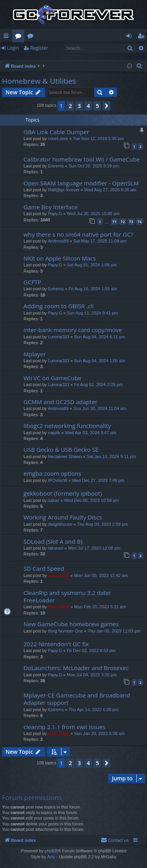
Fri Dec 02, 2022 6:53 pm (91, 651)
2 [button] (70, 106)
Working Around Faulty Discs (63, 517)
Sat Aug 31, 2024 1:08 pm (92, 265)
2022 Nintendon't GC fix (56, 644)
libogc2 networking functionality (67, 426)
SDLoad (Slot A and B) (53, 541)
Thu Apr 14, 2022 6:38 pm (93, 710)
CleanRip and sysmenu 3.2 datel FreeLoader (67, 596)
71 (114, 222)
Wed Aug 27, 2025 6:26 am (110, 190)
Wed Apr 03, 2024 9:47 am (91, 433)
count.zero (58, 138)
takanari (55, 548)
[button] (107, 106)
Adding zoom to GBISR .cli (59, 306)
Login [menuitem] (130, 37)
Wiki (32, 37)
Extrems (56, 166)
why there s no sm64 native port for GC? (78, 234)
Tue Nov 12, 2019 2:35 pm (98, 138)
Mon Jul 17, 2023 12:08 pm (94, 548)
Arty (51, 857)
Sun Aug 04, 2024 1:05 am (100, 361)
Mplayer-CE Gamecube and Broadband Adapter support (77, 699)
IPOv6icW (57, 480)
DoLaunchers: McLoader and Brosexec (76, 668)
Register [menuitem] (143, 37)
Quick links (8, 37)
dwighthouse (60, 524)
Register (39, 48)
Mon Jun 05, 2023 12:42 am (101, 575)
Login (13, 48)
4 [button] (88, 106)
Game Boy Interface (51, 207)
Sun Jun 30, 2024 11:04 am (100, 408)
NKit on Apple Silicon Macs (60, 258)
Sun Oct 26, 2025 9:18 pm (94, 166)
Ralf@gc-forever (64, 190)
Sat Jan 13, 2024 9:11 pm (111, 456)
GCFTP (32, 282)
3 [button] (79, 106)
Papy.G (55, 214)
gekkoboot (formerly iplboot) (63, 493)
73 (131, 222)
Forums (20, 37)
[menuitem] (140, 66)
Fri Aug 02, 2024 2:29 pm (98, 385)
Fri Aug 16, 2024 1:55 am (93, 289)
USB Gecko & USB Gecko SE (61, 449)
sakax (54, 500)
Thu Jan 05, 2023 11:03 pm (114, 631)
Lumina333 (58, 337)
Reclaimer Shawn (65, 456)
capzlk (54, 433)
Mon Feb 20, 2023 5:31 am (100, 607)
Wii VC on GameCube (53, 378)
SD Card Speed (44, 568)
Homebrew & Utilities (39, 81)
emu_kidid (58, 575)
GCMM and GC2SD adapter (61, 402)
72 (123, 222)
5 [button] (97, 106)
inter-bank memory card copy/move (73, 330)
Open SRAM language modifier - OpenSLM (81, 183)
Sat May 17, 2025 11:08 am (100, 241)
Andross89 (58, 241)
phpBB (51, 851)
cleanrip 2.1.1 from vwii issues (64, 727)
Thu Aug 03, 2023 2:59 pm (102, 524)
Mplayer (35, 354)
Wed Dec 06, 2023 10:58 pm (91, 500)
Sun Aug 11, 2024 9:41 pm (92, 313)
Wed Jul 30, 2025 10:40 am (93, 214)
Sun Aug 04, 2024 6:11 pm (100, 337)
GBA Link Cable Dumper (56, 132)
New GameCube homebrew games (71, 624)
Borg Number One (65, 631)
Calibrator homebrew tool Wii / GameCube (82, 159)
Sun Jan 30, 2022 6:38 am (99, 733)
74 (140, 222)
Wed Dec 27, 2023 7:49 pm (98, 480)
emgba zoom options (52, 473)
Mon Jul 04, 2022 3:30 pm (92, 675)
